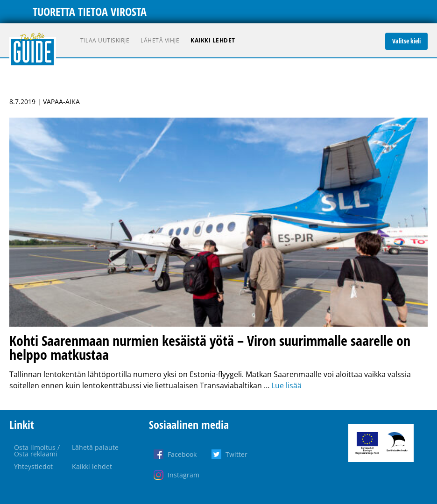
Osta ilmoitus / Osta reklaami (37, 451)
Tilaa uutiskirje (105, 40)
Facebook (182, 454)
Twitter (236, 454)
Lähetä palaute (95, 447)
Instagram (183, 475)
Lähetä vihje (160, 40)
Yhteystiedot (33, 466)
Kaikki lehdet (213, 40)
